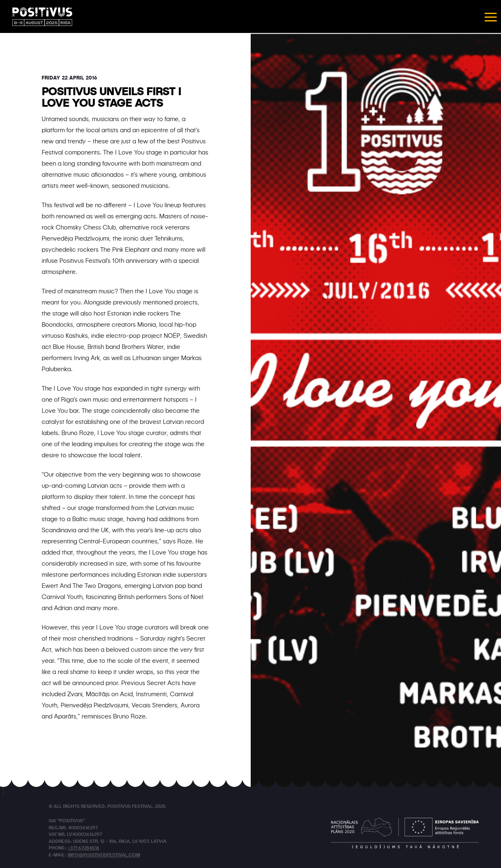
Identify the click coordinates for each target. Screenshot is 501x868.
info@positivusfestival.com (104, 855)
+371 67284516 (83, 848)
